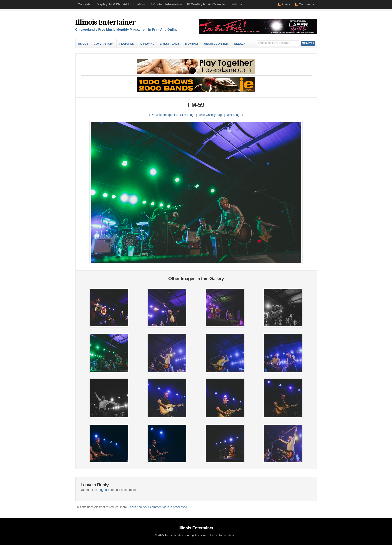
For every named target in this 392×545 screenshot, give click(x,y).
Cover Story (104, 44)
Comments (306, 4)
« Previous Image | (161, 115)
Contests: (85, 4)
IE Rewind (147, 44)
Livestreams (170, 44)
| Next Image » (234, 115)
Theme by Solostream (223, 535)
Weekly (239, 44)
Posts (286, 4)
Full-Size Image (185, 115)
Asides (83, 44)
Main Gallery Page (211, 115)
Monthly (192, 44)
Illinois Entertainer (105, 22)
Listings (236, 4)
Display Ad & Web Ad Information (121, 4)
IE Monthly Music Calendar (206, 4)
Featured (127, 44)
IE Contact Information (166, 4)
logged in (104, 490)
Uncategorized (216, 44)
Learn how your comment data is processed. (158, 507)
